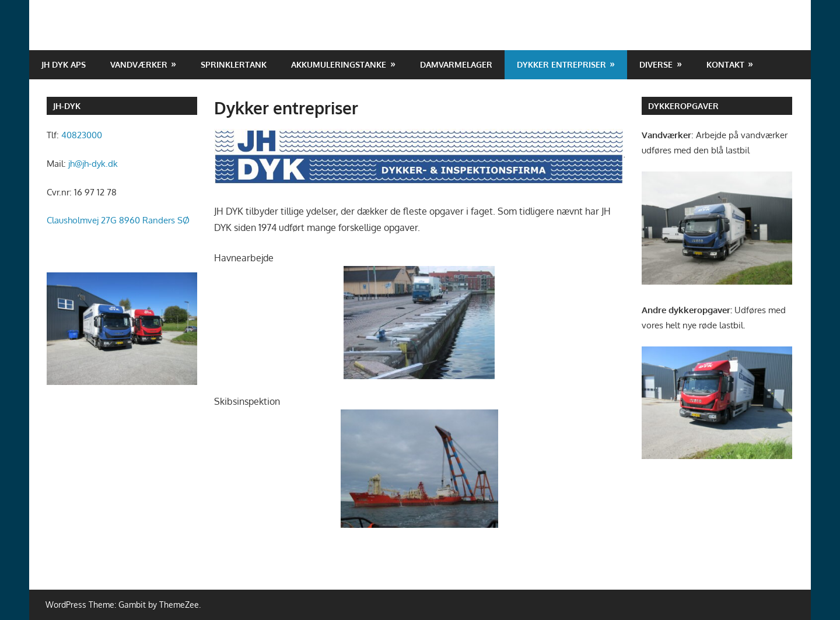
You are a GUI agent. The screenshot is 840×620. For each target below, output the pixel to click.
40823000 (82, 135)
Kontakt (725, 64)
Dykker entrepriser (561, 64)
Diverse (656, 64)
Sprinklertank (234, 64)
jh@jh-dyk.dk (93, 164)
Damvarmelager (456, 64)
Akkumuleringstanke (339, 64)
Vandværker (139, 64)
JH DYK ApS (64, 64)
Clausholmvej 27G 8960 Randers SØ (118, 220)
